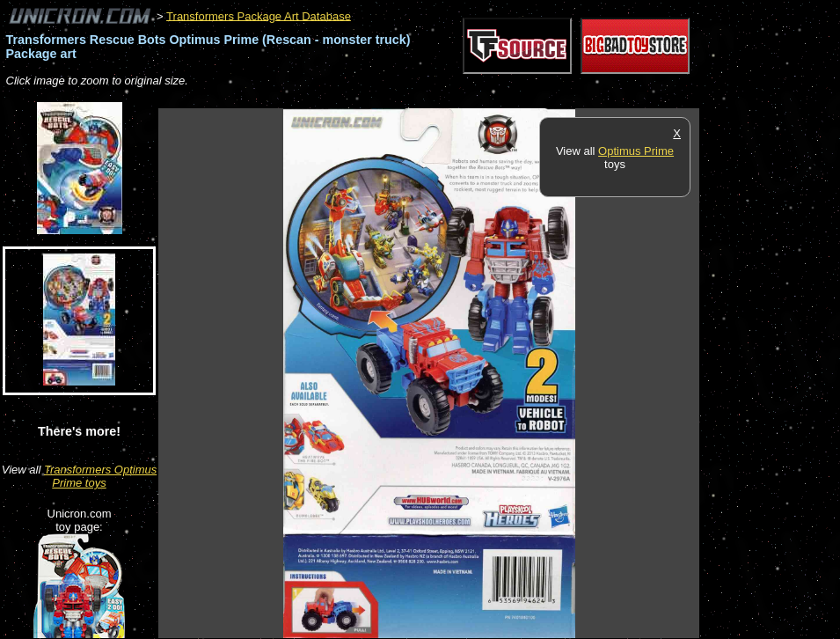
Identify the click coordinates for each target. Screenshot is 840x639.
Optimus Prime (636, 151)
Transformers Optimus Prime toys (100, 476)
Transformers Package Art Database (259, 15)
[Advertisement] (478, 99)
